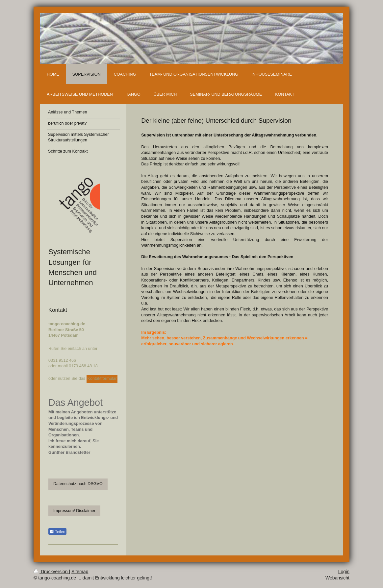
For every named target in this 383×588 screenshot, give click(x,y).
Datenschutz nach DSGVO (78, 484)
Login (344, 572)
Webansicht (337, 578)
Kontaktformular (102, 379)
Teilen (57, 532)
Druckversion (51, 572)
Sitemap (80, 572)
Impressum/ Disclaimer (74, 511)
